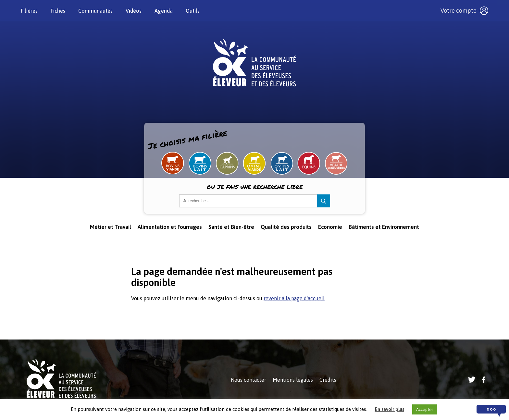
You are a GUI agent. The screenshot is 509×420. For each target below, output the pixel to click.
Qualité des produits (286, 227)
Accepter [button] (425, 409)
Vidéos (134, 11)
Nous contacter (248, 380)
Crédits (328, 380)
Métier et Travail (111, 227)
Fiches (58, 11)
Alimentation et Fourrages (170, 227)
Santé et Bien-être (231, 227)
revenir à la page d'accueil (294, 298)
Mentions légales (293, 380)
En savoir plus (390, 409)
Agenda (164, 11)
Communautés (95, 11)
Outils (193, 11)
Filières (29, 11)
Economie (330, 227)
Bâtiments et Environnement (384, 227)
